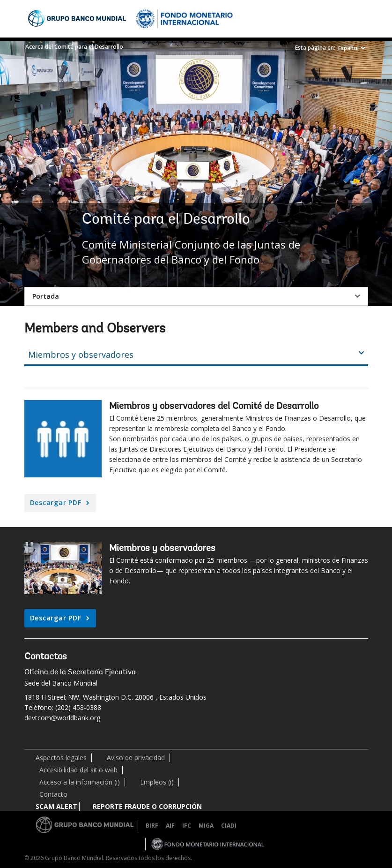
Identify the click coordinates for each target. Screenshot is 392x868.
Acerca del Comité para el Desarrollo (74, 47)
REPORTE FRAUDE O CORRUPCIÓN (147, 806)
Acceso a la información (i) (80, 782)
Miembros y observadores (162, 549)
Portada (46, 296)
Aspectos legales (61, 758)
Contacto (53, 794)
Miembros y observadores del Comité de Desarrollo (214, 407)
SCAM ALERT (56, 806)
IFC (187, 826)
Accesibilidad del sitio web (78, 770)
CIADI (229, 826)
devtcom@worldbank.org (62, 718)
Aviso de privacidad (136, 758)
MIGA (206, 826)
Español (348, 48)
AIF (170, 826)
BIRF (152, 826)
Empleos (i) (157, 782)
